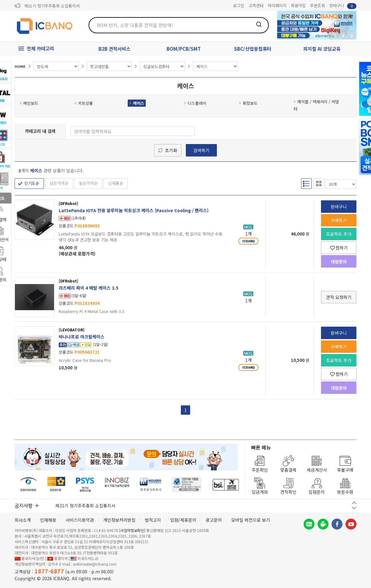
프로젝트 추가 (339, 234)
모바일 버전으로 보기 (251, 520)
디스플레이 (195, 103)
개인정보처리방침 (119, 520)
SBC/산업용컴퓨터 (253, 49)
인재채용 (48, 520)
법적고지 (153, 520)
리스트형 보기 (306, 183)
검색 (259, 24)
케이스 (137, 103)
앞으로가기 (352, 36)
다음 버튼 (354, 508)
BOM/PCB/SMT (184, 49)
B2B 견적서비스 (115, 49)
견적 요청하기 (339, 297)
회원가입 (298, 5)
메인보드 (29, 103)
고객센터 (256, 5)
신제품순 (116, 183)
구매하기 (339, 220)
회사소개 (23, 520)
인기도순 (32, 183)
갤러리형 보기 (319, 183)
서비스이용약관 (80, 520)
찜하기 (339, 248)
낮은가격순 (59, 183)
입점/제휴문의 (183, 520)
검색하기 (201, 150)
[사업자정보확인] (132, 530)
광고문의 (214, 520)
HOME (20, 66)
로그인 (239, 5)
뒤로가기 (343, 36)
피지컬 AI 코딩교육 (322, 49)
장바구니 (343, 6)
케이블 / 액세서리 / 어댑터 (316, 105)
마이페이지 (277, 5)
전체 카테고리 (40, 48)
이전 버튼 (354, 503)
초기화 (171, 150)
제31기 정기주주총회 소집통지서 (52, 6)
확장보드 (248, 103)
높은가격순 (88, 183)
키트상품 (84, 103)
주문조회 (318, 5)
